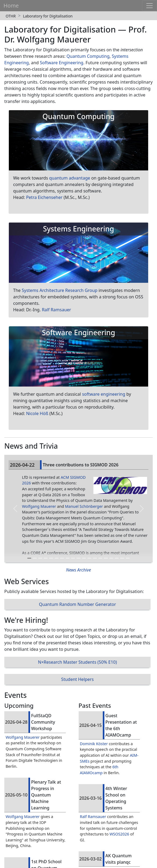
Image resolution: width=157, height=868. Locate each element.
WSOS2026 (119, 834)
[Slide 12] (89, 558)
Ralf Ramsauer (56, 310)
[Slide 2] (35, 558)
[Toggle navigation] (149, 6)
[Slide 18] (122, 558)
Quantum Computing (88, 56)
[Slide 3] (40, 558)
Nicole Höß (37, 413)
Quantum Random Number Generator (77, 604)
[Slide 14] (100, 558)
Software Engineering (61, 63)
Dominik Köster (94, 744)
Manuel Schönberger (84, 506)
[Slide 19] (128, 558)
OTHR (11, 16)
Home (11, 6)
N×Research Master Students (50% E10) (77, 662)
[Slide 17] (117, 558)
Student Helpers (77, 679)
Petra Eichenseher (44, 197)
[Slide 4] (46, 558)
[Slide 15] (106, 558)
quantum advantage (70, 178)
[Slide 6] (57, 558)
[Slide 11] (84, 558)
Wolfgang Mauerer (39, 506)
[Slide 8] (68, 558)
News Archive (78, 570)
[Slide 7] (62, 558)
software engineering (104, 394)
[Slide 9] (73, 558)
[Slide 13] (95, 558)
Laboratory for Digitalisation (48, 16)
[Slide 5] (51, 558)
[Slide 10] (78, 558)
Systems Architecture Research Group (60, 290)
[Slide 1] (29, 558)
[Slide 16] (111, 558)
